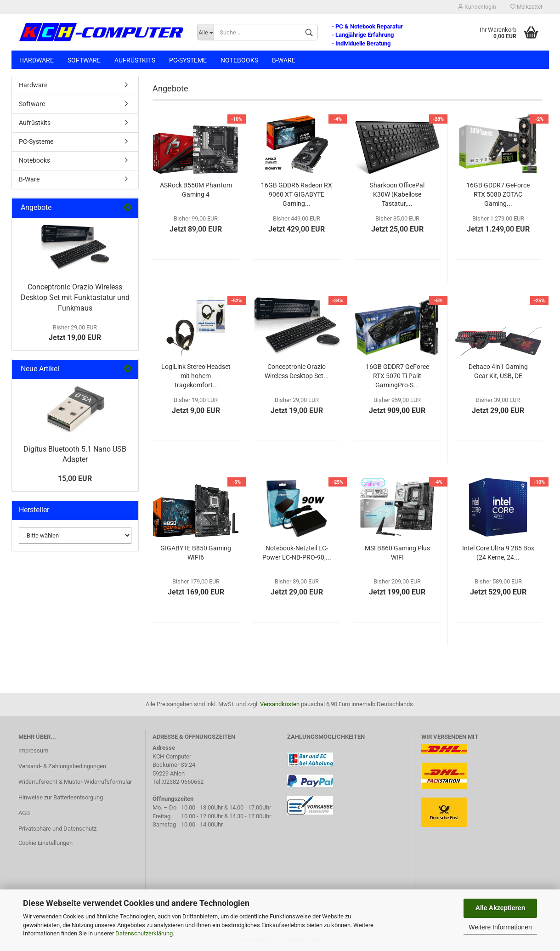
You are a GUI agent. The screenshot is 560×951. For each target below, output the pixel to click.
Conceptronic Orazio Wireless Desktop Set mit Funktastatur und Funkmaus (75, 297)
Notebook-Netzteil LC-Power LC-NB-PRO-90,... (297, 553)
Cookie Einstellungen (45, 843)
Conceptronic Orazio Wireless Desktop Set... (297, 371)
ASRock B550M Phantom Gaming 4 (196, 190)
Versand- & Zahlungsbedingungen (62, 766)
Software (84, 60)
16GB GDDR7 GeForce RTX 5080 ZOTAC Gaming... (498, 194)
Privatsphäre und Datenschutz (57, 829)
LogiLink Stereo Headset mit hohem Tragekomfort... (196, 376)
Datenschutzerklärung (144, 933)
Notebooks (239, 60)
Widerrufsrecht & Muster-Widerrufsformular (75, 782)
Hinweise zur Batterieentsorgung (61, 797)
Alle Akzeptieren (500, 908)
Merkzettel (526, 7)
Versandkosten (280, 704)
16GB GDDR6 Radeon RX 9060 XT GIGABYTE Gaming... (297, 194)
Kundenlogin (477, 7)
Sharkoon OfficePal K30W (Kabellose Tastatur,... (397, 194)
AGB (24, 813)
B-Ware (284, 60)
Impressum (33, 750)
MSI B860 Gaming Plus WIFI (397, 553)
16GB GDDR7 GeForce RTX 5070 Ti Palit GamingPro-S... (397, 376)
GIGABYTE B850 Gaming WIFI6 (196, 553)
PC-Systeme (188, 60)
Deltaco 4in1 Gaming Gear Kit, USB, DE (498, 371)
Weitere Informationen (500, 927)
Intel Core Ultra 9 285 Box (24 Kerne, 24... (498, 553)
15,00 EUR (75, 478)
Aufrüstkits (135, 60)
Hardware (37, 60)
